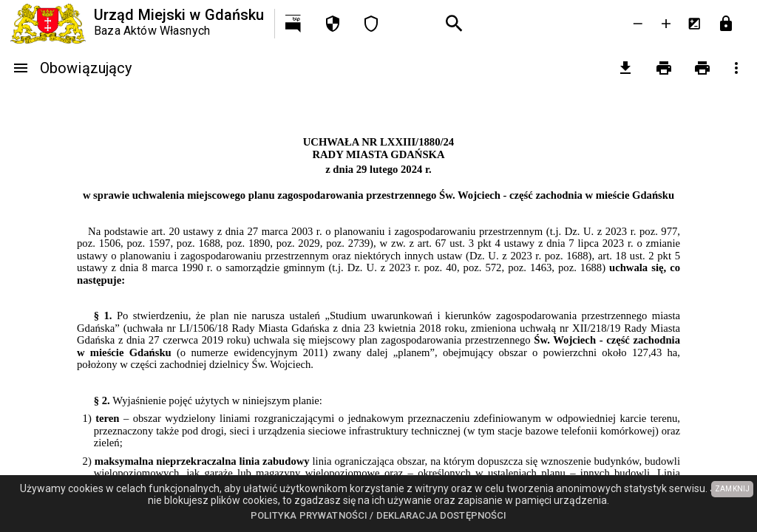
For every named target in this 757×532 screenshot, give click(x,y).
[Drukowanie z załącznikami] (702, 68)
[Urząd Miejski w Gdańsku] (137, 24)
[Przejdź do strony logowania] (726, 24)
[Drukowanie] (664, 68)
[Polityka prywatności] (333, 24)
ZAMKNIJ (732, 489)
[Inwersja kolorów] (694, 24)
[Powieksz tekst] (666, 24)
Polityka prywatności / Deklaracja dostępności (379, 515)
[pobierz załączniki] (625, 68)
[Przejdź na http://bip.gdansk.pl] (294, 24)
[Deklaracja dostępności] (371, 24)
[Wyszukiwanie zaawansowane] (455, 24)
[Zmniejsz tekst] (638, 24)
